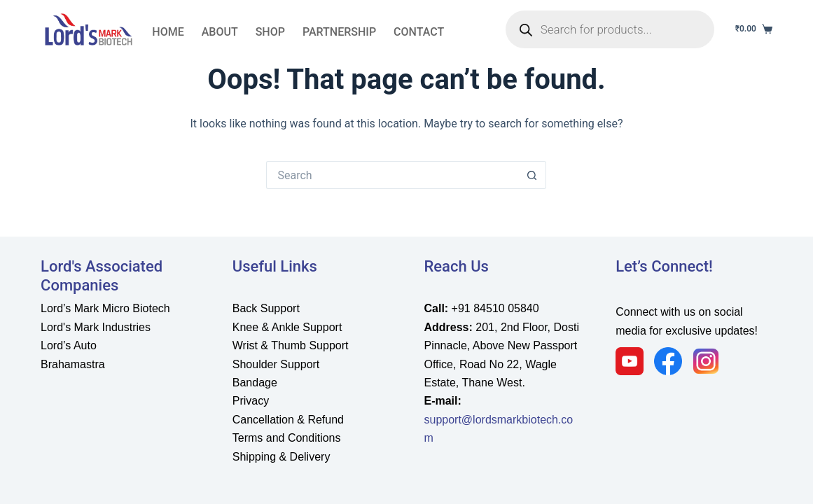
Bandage (255, 383)
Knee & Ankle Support (287, 327)
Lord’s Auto (69, 345)
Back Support (266, 308)
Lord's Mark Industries (96, 327)
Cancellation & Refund (288, 420)
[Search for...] (392, 175)
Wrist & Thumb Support (291, 345)
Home (168, 32)
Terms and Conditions (287, 438)
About (220, 32)
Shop (270, 32)
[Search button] (532, 175)
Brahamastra (73, 364)
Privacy (251, 401)
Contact (419, 32)
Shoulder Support (276, 364)
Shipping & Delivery (282, 457)
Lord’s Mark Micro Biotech (105, 308)
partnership (339, 32)
